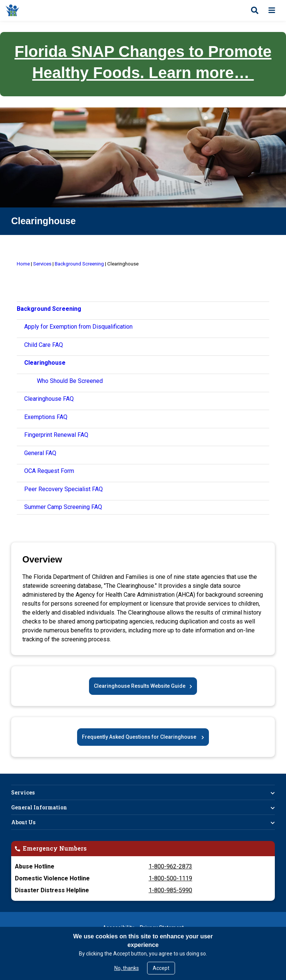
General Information (39, 807)
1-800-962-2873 (170, 866)
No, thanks (127, 968)
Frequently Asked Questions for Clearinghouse (140, 737)
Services (23, 792)
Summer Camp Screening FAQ (63, 507)
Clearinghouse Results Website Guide (140, 686)
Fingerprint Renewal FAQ (56, 435)
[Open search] (255, 10)
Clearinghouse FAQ (49, 399)
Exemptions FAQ (46, 417)
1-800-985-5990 (170, 890)
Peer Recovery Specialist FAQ (63, 489)
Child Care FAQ (44, 345)
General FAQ (40, 453)
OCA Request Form (49, 471)
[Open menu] (272, 10)
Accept (161, 968)
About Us (23, 822)
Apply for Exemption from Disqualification (78, 327)
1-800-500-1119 (170, 878)
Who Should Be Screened (70, 381)
